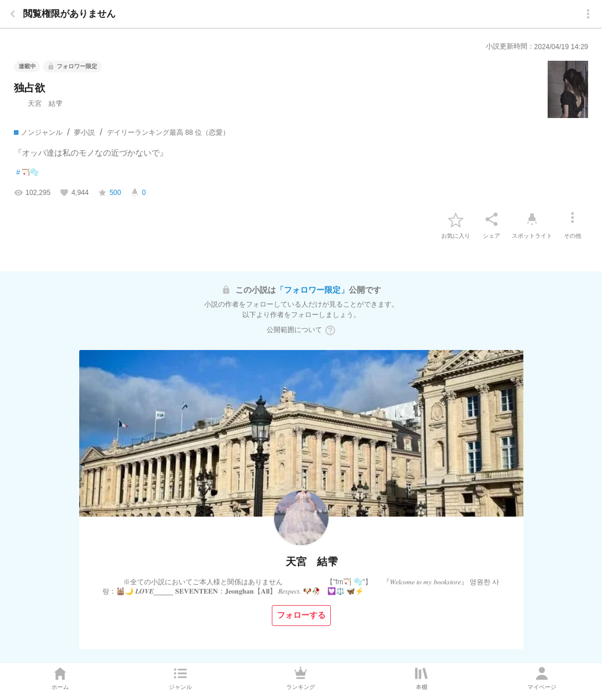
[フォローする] (301, 616)
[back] (13, 14)
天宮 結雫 (38, 104)
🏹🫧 (27, 173)
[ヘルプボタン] (330, 330)
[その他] (573, 219)
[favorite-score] (109, 193)
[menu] (588, 14)
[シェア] (492, 219)
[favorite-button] (456, 219)
